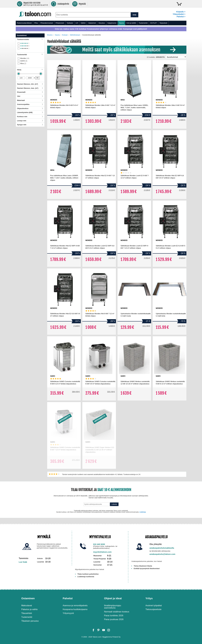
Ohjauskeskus (30, 108)
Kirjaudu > (181, 12)
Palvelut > (181, 17)
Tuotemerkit (143, 23)
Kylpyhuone (112, 23)
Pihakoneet (60, 23)
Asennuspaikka (30, 104)
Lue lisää (23, 562)
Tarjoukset (163, 23)
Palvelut (68, 598)
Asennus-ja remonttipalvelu (75, 606)
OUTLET (153, 23)
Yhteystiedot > (179, 14)
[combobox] (93, 15)
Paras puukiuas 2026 (114, 619)
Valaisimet (92, 23)
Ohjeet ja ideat (113, 598)
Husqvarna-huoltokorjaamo (75, 609)
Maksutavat (27, 606)
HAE (134, 15)
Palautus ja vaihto (30, 609)
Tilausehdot (27, 613)
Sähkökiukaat (75, 35)
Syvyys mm (30, 125)
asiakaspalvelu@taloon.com (162, 554)
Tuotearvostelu (30, 39)
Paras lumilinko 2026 (114, 616)
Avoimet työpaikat (154, 606)
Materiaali (30, 100)
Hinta (30, 70)
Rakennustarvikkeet (24, 23)
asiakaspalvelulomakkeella (162, 548)
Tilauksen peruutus (30, 621)
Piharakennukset (47, 23)
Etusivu (50, 35)
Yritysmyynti (68, 613)
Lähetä (114, 504)
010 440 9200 (99, 544)
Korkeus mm (30, 117)
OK (37, 78)
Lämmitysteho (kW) (30, 112)
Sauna (121, 23)
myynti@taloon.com (102, 552)
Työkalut (70, 23)
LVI (77, 23)
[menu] (101, 23)
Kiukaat (65, 35)
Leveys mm (30, 121)
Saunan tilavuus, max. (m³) (30, 88)
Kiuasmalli (30, 92)
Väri (30, 96)
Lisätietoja (143, 512)
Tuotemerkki (30, 55)
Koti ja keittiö (131, 23)
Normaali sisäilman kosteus (117, 612)
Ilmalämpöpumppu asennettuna (113, 607)
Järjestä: (160, 57)
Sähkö (83, 23)
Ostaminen (28, 598)
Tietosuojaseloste (153, 609)
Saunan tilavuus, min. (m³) (30, 84)
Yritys (149, 598)
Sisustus (102, 23)
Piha (36, 23)
